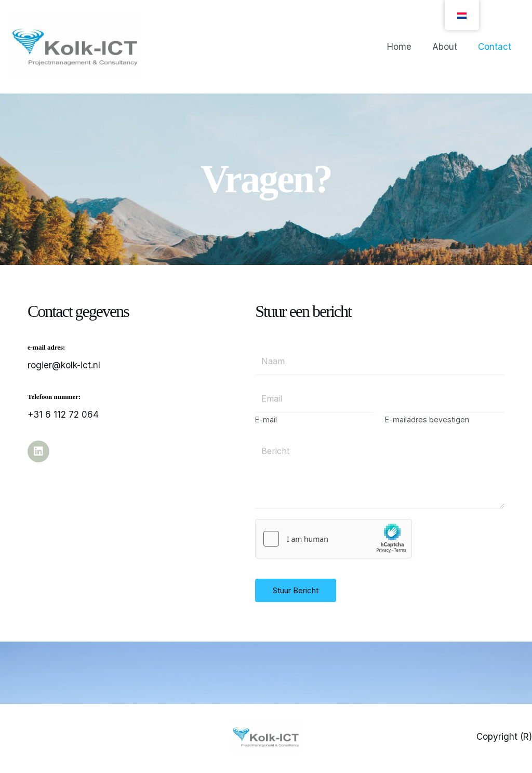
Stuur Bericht (296, 594)
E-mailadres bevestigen (427, 423)
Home (407, 47)
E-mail (266, 423)
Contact (496, 47)
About (449, 47)
